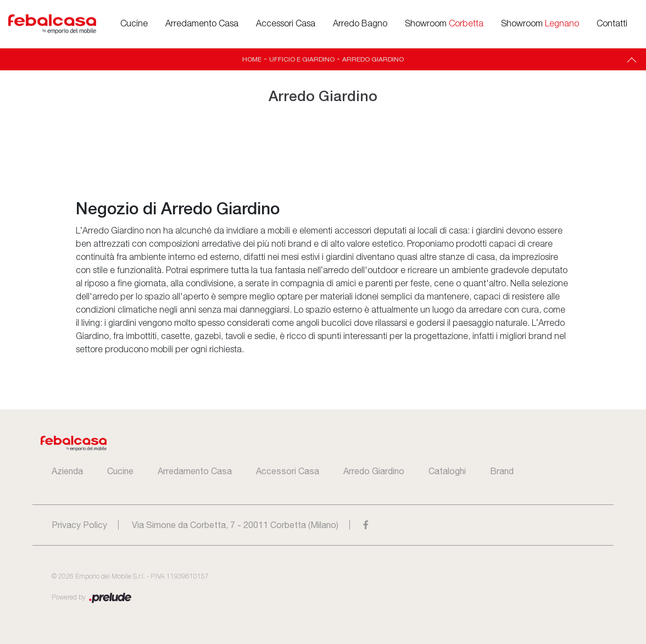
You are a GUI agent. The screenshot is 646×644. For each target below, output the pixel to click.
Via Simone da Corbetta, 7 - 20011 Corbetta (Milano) (235, 525)
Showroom (444, 24)
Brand (502, 471)
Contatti (612, 24)
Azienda (67, 471)
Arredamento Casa (202, 24)
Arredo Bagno (360, 24)
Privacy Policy (79, 525)
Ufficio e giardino (302, 59)
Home (252, 59)
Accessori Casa (286, 24)
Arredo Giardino (373, 59)
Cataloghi (447, 471)
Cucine (134, 24)
